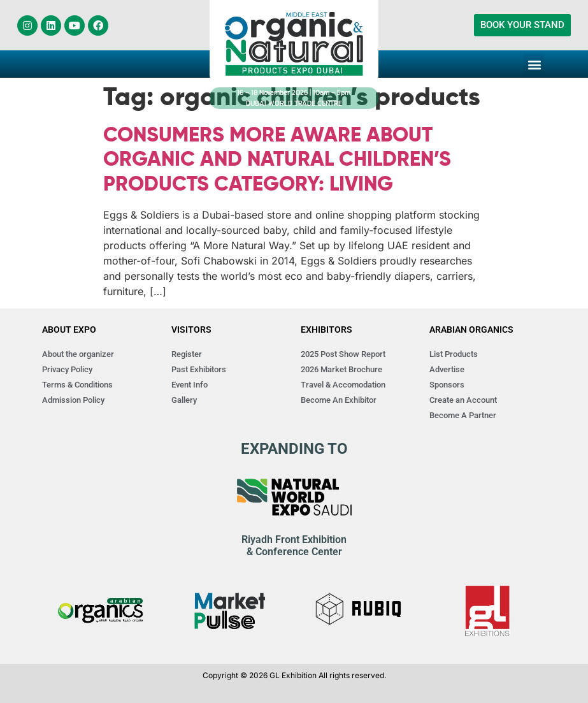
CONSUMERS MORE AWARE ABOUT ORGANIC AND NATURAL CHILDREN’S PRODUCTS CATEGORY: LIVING (277, 160)
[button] (534, 64)
